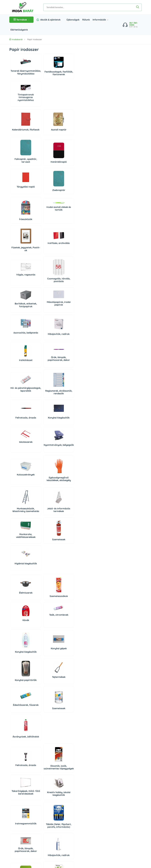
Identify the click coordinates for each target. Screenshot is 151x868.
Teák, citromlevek (85, 376)
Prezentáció (42, 627)
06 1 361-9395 (134, 24)
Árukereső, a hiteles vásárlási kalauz (93, 848)
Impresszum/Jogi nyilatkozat (23, 842)
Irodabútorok (85, 669)
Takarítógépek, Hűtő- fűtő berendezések (63, 479)
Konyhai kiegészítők (85, 263)
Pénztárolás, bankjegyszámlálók (42, 544)
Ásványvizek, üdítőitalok (63, 446)
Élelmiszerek (20, 382)
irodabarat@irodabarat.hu (32, 808)
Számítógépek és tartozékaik (42, 604)
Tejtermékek (85, 413)
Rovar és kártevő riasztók (85, 733)
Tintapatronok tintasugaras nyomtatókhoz (63, 74)
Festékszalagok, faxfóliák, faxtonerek (42, 76)
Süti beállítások (110, 799)
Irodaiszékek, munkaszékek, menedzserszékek (63, 667)
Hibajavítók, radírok (42, 231)
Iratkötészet (63, 229)
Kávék (63, 382)
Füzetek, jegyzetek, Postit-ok (63, 171)
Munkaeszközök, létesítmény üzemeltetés (63, 325)
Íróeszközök (20, 174)
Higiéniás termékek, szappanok (20, 731)
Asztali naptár (42, 110)
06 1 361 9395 (27, 799)
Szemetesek (42, 356)
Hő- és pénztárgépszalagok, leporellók (20, 263)
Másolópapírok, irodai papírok (85, 199)
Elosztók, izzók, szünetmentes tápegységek (42, 479)
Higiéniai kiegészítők (63, 354)
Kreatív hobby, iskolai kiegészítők (85, 479)
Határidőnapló (85, 111)
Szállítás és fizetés (18, 827)
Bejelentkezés (107, 787)
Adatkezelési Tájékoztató (21, 837)
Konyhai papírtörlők (63, 415)
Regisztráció (106, 792)
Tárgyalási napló (20, 136)
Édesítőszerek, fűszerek (20, 445)
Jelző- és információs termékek (85, 325)
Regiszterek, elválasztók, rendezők (42, 263)
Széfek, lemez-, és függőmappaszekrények (42, 667)
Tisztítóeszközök (42, 694)
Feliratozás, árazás (63, 263)
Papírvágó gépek (85, 547)
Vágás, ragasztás (20, 198)
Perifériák (63, 602)
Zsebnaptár (42, 139)
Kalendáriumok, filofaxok (20, 110)
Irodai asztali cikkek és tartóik (42, 163)
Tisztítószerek (20, 692)
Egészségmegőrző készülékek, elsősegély (42, 325)
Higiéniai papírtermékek (85, 700)
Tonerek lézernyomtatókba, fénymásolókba (20, 75)
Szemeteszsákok (42, 385)
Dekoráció (20, 759)
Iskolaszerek (20, 287)
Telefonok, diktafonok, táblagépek (20, 632)
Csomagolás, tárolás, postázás (42, 203)
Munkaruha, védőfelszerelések (20, 353)
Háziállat (42, 757)
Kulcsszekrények (20, 322)
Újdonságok (73, 20)
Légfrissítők (42, 734)
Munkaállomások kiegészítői (20, 667)
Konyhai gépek (42, 413)
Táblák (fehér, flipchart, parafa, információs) (42, 513)
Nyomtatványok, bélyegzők (42, 291)
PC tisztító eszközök (85, 603)
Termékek (21, 20)
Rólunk (86, 20)
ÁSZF (12, 832)
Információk (100, 20)
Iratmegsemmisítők (20, 513)
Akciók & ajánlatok (50, 20)
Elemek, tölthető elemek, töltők (63, 545)
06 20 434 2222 (26, 803)
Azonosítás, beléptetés (20, 231)
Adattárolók (20, 598)
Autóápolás (63, 701)
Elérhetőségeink (19, 30)
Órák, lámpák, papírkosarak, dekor (85, 229)
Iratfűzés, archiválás (85, 168)
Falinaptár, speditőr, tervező (63, 110)
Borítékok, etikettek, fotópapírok (63, 202)
